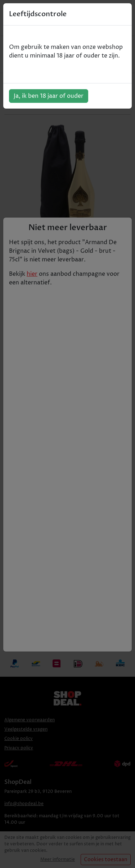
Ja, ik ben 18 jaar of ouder (49, 96)
